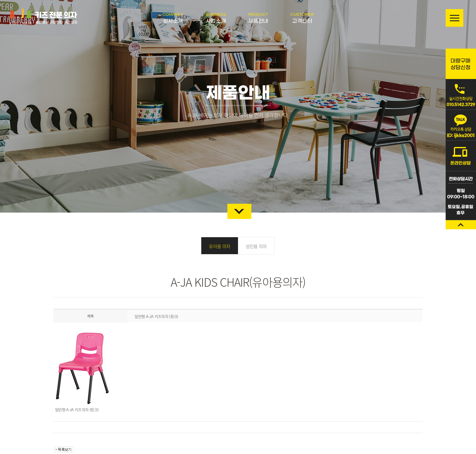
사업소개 (216, 18)
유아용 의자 (219, 246)
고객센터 (302, 18)
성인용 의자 (256, 246)
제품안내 (258, 18)
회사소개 (173, 18)
